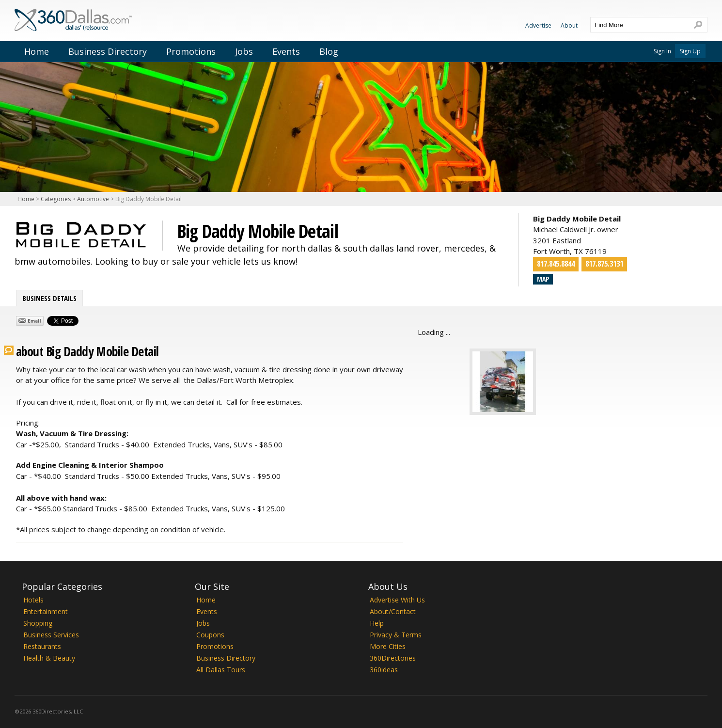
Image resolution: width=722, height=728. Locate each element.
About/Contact (393, 611)
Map (543, 279)
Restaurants (42, 646)
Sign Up (690, 51)
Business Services (51, 635)
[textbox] (639, 25)
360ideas (384, 670)
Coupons (210, 635)
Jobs (244, 51)
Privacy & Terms (396, 635)
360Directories (393, 658)
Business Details (49, 298)
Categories (56, 199)
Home (37, 51)
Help (377, 623)
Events (286, 51)
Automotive (93, 199)
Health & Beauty (49, 658)
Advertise (538, 25)
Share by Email (30, 321)
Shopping (38, 623)
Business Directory (108, 51)
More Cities (388, 646)
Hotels (33, 600)
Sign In (662, 51)
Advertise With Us (397, 600)
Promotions (191, 51)
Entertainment (46, 611)
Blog (329, 51)
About (569, 25)
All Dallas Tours (221, 670)
